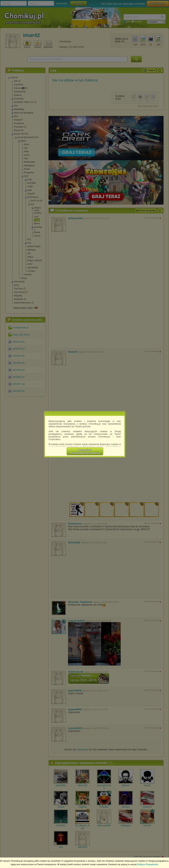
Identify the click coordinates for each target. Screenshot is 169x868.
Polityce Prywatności (148, 864)
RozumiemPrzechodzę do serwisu (85, 451)
